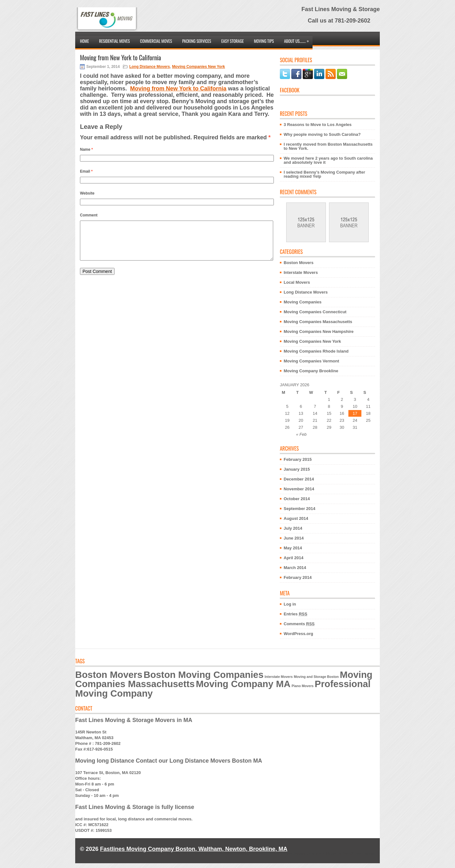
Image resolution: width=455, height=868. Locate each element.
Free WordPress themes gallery (292, 853)
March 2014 (295, 568)
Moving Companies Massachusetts (318, 322)
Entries (295, 614)
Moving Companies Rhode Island (316, 351)
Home (84, 41)
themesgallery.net (249, 853)
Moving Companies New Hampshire (319, 331)
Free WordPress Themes (193, 853)
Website (87, 193)
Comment (89, 215)
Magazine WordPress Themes (350, 853)
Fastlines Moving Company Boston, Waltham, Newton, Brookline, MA (194, 849)
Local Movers (297, 282)
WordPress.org (298, 634)
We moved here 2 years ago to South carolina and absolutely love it (328, 160)
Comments (299, 624)
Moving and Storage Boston (316, 677)
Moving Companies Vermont (311, 361)
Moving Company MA (243, 684)
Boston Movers (299, 263)
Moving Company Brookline (311, 371)
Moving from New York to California (178, 89)
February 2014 (298, 577)
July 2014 (293, 528)
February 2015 (298, 459)
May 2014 (293, 548)
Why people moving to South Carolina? (322, 134)
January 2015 (297, 469)
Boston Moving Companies (203, 675)
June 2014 (294, 538)
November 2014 (299, 489)
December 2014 (299, 479)
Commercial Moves (156, 41)
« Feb (301, 434)
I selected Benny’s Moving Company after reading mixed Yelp (324, 174)
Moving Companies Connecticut (315, 312)
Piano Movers (303, 686)
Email (86, 171)
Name (86, 149)
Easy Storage (232, 41)
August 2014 (296, 518)
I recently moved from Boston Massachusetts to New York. (328, 146)
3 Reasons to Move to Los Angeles (318, 125)
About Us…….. (298, 40)
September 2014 (300, 509)
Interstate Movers (301, 272)
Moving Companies (303, 302)
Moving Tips (264, 41)
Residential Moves (114, 41)
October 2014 (297, 499)
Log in (290, 604)
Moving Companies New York (198, 67)
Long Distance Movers (149, 67)
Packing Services (197, 41)
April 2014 (293, 558)
